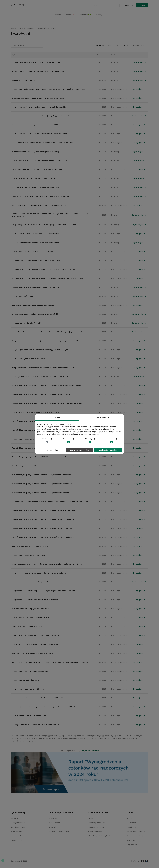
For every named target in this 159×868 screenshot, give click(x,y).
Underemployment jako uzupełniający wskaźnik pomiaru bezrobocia (41, 71)
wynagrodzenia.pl (18, 823)
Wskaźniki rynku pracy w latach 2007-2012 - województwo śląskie (41, 493)
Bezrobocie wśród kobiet (23, 296)
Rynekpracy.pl (18, 813)
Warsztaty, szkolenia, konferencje (102, 836)
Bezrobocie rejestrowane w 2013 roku (29, 359)
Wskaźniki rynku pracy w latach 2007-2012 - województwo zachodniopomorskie (47, 430)
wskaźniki (86, 15)
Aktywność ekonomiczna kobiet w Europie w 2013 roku (36, 260)
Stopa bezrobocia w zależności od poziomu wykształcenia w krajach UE (43, 368)
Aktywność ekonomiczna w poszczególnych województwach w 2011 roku (44, 591)
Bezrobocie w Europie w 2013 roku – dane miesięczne (36, 234)
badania (72, 15)
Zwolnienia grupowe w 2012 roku (26, 466)
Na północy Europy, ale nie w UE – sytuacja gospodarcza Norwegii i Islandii (45, 225)
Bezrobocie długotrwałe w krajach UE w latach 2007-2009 (38, 698)
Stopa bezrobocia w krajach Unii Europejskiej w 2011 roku (37, 635)
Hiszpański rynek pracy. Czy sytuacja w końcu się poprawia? (38, 169)
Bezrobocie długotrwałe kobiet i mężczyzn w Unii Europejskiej (39, 107)
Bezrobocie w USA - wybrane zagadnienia (30, 671)
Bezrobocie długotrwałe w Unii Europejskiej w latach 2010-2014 (40, 134)
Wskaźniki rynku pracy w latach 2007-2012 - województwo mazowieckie (43, 519)
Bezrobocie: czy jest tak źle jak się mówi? (30, 582)
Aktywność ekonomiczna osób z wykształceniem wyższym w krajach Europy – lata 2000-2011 (52, 502)
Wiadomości (54, 823)
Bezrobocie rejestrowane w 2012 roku (29, 555)
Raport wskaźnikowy (97, 827)
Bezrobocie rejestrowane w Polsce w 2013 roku (33, 252)
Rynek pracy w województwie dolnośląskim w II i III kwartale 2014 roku (43, 143)
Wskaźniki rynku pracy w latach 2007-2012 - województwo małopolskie (43, 528)
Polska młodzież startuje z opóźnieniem (30, 716)
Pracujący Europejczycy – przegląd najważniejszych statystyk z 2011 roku (43, 377)
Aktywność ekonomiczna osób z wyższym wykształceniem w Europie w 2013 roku (48, 278)
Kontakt (142, 5)
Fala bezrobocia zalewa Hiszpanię (27, 626)
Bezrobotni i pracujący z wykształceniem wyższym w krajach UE (40, 573)
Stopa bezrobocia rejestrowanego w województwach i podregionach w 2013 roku (47, 341)
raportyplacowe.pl (18, 827)
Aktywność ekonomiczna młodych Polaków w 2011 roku (36, 600)
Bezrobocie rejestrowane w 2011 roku (28, 689)
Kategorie (31, 28)
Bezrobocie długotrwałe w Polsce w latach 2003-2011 (35, 412)
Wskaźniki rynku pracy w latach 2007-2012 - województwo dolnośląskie (43, 537)
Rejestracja (131, 827)
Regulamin (131, 840)
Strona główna (17, 28)
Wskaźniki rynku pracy (48, 28)
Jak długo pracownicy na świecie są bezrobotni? (33, 305)
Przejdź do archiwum (90, 751)
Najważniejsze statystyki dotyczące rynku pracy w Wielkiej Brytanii (41, 196)
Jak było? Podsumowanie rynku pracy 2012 (31, 546)
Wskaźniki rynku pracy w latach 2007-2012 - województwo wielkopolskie (44, 510)
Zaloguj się (128, 5)
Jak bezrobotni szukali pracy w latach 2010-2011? (33, 653)
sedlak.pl (14, 818)
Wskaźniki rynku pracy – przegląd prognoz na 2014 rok (36, 287)
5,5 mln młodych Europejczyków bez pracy (31, 609)
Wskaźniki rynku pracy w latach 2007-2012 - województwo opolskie (41, 394)
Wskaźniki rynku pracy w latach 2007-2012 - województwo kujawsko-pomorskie (47, 385)
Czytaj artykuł (139, 62)
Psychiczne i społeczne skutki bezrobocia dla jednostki (36, 62)
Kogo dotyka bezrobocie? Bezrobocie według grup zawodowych (40, 350)
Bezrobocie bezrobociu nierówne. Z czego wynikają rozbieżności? (41, 116)
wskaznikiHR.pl (17, 836)
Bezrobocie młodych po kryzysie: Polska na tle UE (34, 178)
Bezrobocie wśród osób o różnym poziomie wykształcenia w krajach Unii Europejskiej (49, 89)
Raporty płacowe (95, 831)
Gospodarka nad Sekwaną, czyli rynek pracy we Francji (36, 152)
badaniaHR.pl (16, 831)
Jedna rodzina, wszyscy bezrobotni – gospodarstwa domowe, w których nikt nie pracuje (50, 662)
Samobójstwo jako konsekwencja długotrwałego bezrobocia (38, 187)
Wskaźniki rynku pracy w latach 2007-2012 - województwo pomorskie (42, 484)
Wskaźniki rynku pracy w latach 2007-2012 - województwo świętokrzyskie (44, 421)
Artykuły (53, 818)
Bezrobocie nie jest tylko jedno (26, 680)
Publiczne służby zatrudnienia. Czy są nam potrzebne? (36, 243)
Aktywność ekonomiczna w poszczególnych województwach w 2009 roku (44, 707)
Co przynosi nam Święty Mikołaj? (26, 323)
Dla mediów (132, 823)
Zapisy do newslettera (136, 831)
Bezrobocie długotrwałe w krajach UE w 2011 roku (34, 618)
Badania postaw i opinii (98, 823)
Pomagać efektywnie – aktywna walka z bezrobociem (36, 725)
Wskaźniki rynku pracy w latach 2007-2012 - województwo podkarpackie (43, 448)
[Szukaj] (117, 5)
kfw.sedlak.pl (16, 840)
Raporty (100, 15)
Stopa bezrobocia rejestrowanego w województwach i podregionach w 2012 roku (47, 564)
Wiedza (59, 15)
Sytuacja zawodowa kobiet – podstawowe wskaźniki (35, 314)
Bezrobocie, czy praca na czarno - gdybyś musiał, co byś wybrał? (40, 161)
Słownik (53, 827)
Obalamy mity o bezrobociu (24, 80)
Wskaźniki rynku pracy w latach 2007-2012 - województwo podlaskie (42, 475)
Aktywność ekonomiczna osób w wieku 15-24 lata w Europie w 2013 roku (44, 269)
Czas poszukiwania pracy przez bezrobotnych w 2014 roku (37, 125)
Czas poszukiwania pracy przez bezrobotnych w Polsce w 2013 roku (41, 205)
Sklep (90, 818)
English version (133, 845)
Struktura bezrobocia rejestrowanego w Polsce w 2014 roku (38, 98)
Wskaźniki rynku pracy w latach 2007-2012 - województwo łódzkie (41, 457)
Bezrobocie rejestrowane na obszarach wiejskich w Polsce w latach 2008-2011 (46, 439)
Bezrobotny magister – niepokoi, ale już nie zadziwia (35, 644)
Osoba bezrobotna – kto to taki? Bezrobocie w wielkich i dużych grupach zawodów (48, 332)
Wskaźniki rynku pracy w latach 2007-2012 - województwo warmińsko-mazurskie (47, 403)
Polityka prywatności (135, 836)
